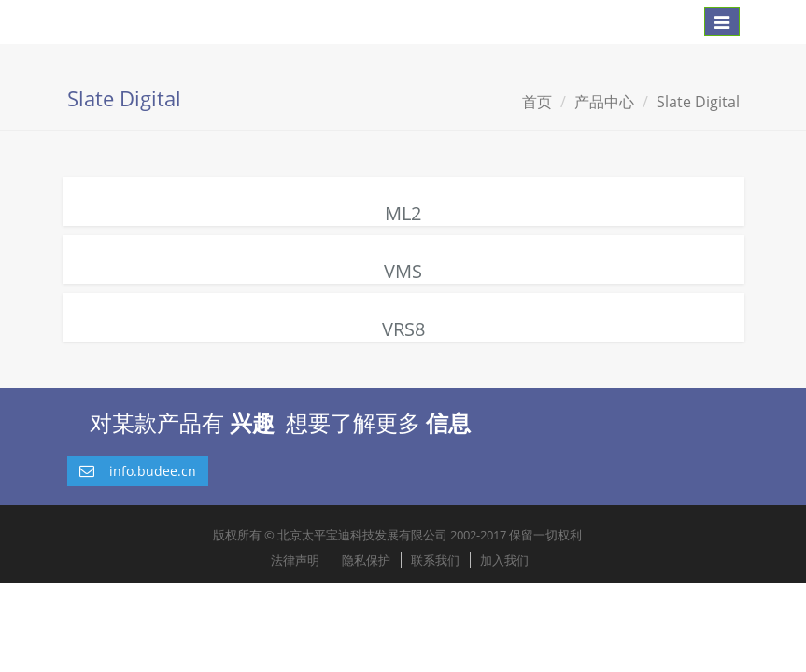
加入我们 (504, 560)
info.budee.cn (138, 471)
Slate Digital (698, 102)
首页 (537, 102)
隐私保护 (366, 560)
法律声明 (295, 560)
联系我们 (435, 560)
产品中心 (604, 102)
